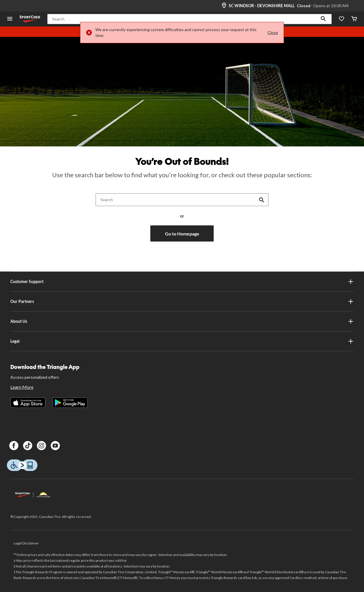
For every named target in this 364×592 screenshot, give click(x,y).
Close (273, 32)
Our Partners (182, 301)
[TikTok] (28, 446)
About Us (182, 321)
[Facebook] (14, 446)
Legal (182, 341)
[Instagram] (41, 446)
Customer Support (182, 282)
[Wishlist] (342, 19)
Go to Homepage (182, 234)
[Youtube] (55, 446)
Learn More (22, 387)
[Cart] (354, 19)
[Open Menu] (10, 19)
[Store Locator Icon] (224, 6)
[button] (323, 19)
